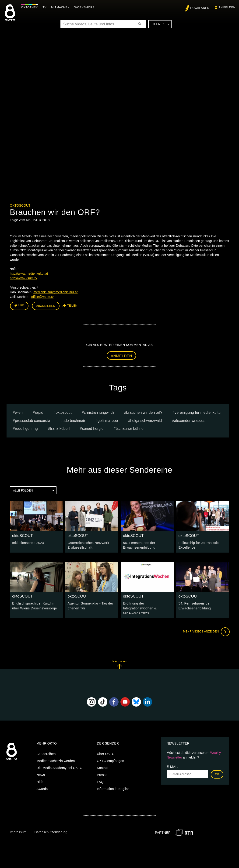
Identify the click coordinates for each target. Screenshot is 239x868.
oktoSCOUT (20, 205)
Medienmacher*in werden (56, 760)
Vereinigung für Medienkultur (198, 412)
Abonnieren (46, 306)
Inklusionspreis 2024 (28, 542)
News (41, 774)
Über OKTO (106, 753)
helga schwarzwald (146, 420)
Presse (102, 774)
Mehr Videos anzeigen (206, 631)
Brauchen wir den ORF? (144, 412)
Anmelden (121, 356)
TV (46, 7)
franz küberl (60, 428)
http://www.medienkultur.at (29, 273)
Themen (161, 24)
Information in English (113, 788)
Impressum (18, 831)
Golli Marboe (108, 420)
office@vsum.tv (42, 297)
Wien (19, 412)
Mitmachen (62, 7)
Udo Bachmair (74, 420)
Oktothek (31, 7)
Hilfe (40, 781)
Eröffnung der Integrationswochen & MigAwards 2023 (139, 607)
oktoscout (63, 412)
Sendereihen (46, 753)
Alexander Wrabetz (189, 420)
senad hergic (93, 428)
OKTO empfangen (111, 760)
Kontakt (103, 767)
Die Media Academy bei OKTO (59, 767)
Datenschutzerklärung (51, 831)
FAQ (100, 781)
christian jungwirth (99, 412)
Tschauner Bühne (130, 428)
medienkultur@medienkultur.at (55, 292)
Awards (42, 788)
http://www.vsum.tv (23, 278)
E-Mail (173, 765)
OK (217, 773)
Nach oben (119, 663)
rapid (39, 412)
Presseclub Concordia (33, 420)
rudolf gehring (26, 428)
